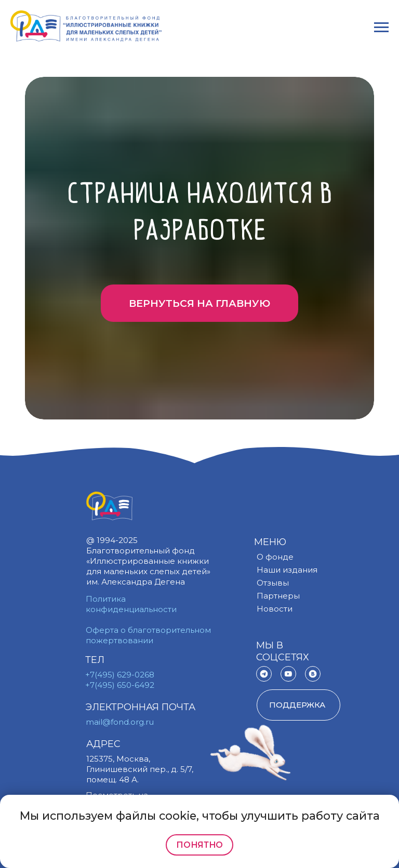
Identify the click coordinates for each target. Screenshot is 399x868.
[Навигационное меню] (381, 28)
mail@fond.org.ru (120, 722)
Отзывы (273, 583)
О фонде (275, 557)
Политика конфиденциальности (131, 604)
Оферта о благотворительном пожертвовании (148, 635)
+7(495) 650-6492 (120, 685)
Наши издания (287, 570)
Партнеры (278, 596)
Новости (275, 609)
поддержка (297, 705)
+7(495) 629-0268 (120, 675)
